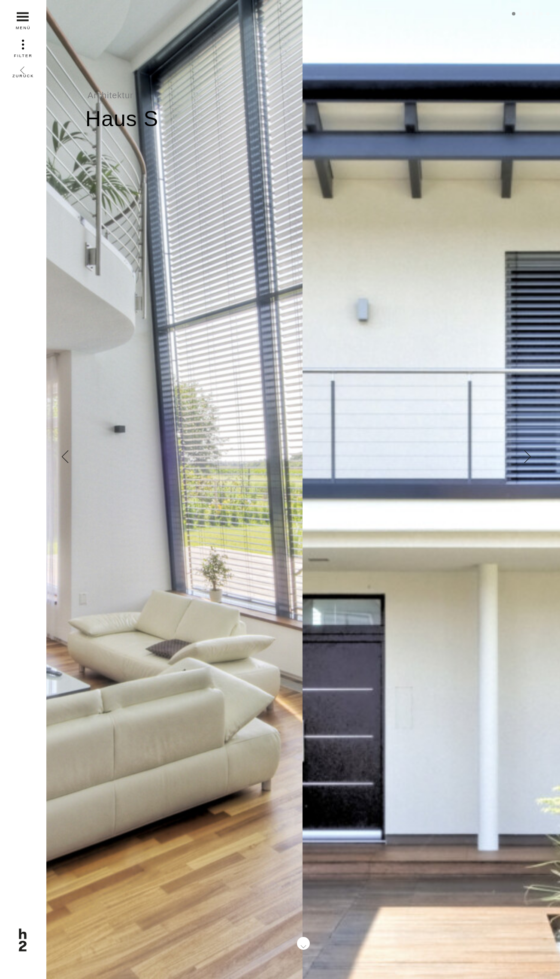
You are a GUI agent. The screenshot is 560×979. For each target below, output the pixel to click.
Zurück (23, 69)
